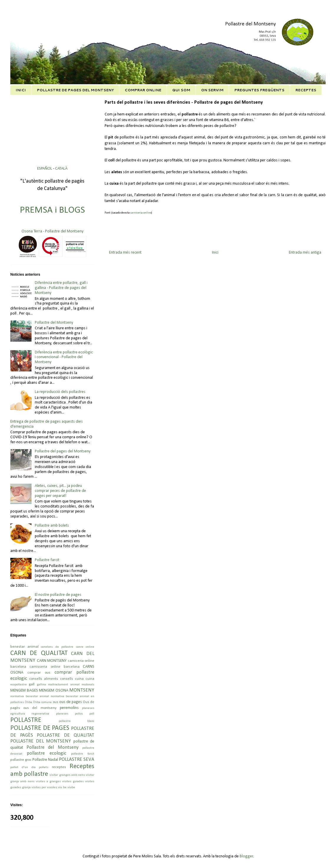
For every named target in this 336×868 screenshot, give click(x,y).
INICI (21, 90)
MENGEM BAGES (24, 691)
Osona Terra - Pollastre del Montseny (52, 231)
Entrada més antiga (305, 253)
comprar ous (39, 673)
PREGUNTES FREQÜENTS (259, 90)
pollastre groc (21, 760)
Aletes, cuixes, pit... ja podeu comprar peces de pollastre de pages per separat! (60, 491)
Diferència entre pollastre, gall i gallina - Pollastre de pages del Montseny (61, 288)
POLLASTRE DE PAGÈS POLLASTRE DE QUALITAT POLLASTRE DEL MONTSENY (52, 735)
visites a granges (48, 782)
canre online (85, 647)
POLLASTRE (26, 720)
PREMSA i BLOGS (52, 210)
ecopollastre (19, 685)
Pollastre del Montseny (54, 323)
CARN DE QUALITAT (39, 653)
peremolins (69, 708)
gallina (41, 685)
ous (56, 702)
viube (71, 787)
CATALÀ (61, 169)
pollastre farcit (83, 754)
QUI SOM (181, 90)
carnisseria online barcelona (55, 667)
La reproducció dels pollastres (60, 392)
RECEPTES (306, 90)
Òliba (28, 702)
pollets (44, 767)
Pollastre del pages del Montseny (63, 451)
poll (92, 714)
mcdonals (88, 685)
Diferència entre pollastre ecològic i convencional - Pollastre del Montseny (64, 357)
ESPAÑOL (45, 169)
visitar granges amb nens (67, 775)
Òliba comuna (42, 702)
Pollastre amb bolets (52, 526)
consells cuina (72, 679)
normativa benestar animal (30, 696)
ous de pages (71, 702)
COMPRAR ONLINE (143, 90)
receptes (59, 767)
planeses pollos (69, 714)
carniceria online (141, 213)
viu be (62, 787)
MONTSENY (82, 690)
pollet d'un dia (23, 767)
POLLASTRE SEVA (77, 759)
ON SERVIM (212, 90)
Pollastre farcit (47, 560)
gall (32, 685)
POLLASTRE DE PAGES (40, 728)
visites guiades (73, 782)
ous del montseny (40, 708)
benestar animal (24, 647)
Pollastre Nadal (45, 760)
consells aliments (44, 679)
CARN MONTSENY (52, 661)
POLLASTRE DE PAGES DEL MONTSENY (75, 90)
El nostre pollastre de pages (58, 595)
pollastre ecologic (47, 753)
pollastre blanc (77, 721)
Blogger (246, 856)
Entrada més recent (125, 253)
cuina (90, 679)
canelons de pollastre (57, 647)
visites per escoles (44, 787)
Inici (215, 253)
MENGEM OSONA (54, 691)
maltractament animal (64, 685)
